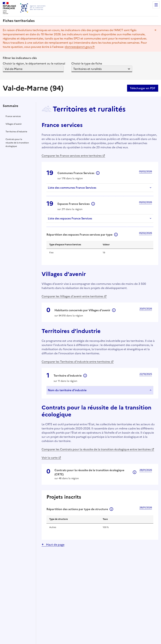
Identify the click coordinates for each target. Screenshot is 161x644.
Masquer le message (155, 30)
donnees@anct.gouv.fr (80, 47)
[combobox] (5, 69)
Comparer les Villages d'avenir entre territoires (72, 296)
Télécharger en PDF (143, 88)
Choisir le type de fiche (88, 63)
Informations (98, 173)
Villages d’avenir (14, 124)
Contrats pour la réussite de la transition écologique (17, 143)
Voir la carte (50, 458)
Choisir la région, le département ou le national (34, 63)
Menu (156, 5)
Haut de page (55, 545)
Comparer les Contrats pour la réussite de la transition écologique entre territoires (96, 449)
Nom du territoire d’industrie (67, 390)
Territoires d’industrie (16, 132)
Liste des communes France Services (72, 188)
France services (13, 116)
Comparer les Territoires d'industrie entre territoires (76, 362)
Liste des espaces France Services (70, 218)
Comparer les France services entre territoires (72, 156)
